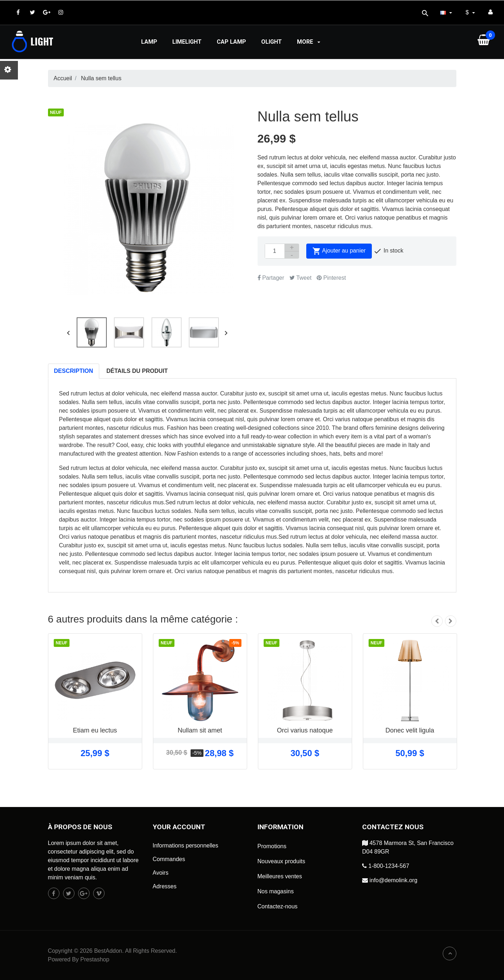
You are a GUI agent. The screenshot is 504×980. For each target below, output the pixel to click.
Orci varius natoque (305, 730)
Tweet (301, 278)
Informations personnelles (185, 846)
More (309, 42)
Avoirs (160, 873)
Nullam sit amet (200, 730)
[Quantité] (275, 251)
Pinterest (331, 278)
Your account (179, 827)
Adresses (165, 886)
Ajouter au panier (339, 251)
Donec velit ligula (410, 730)
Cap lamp (231, 42)
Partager (271, 278)
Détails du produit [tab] (137, 371)
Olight (272, 42)
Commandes (169, 859)
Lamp (149, 42)
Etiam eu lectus (95, 730)
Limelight (187, 42)
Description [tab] (74, 371)
